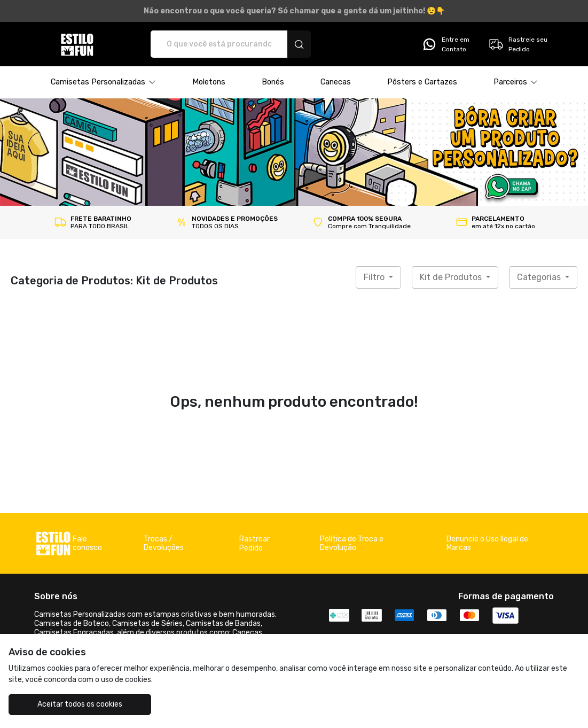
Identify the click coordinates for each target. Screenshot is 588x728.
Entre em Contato (445, 44)
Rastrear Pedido (254, 544)
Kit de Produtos (452, 277)
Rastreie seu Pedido (518, 44)
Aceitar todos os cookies (80, 704)
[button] (103, 82)
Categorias (540, 277)
